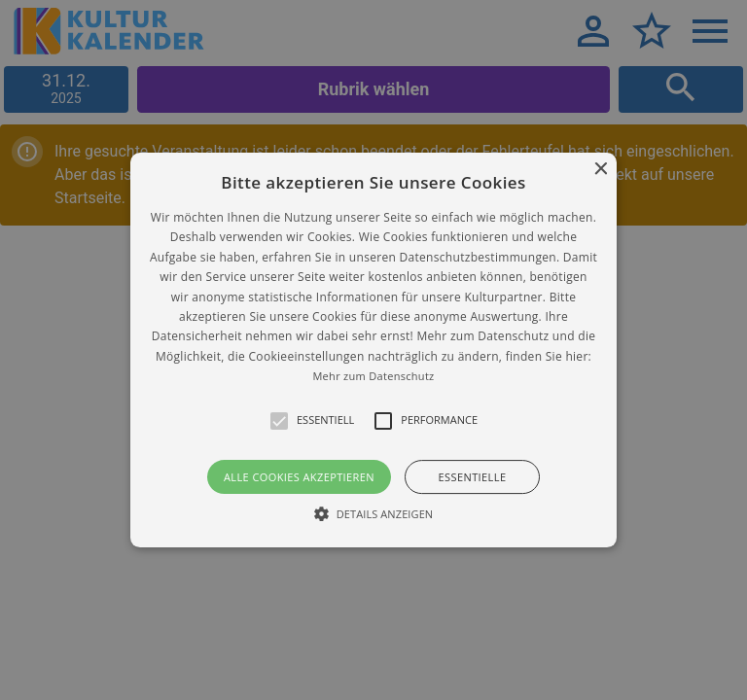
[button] (374, 350)
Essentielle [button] (473, 477)
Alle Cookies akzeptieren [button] (299, 477)
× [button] (600, 170)
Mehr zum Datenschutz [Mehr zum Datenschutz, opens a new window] (373, 376)
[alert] (373, 350)
